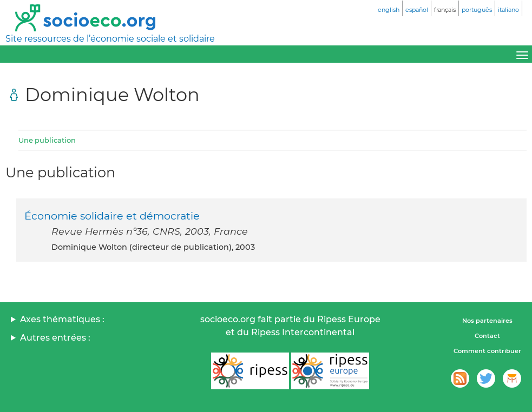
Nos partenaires (487, 321)
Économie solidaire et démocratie (112, 216)
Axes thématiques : (62, 319)
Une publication (47, 140)
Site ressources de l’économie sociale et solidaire (110, 39)
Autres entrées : (55, 338)
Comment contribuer (487, 351)
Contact (487, 336)
